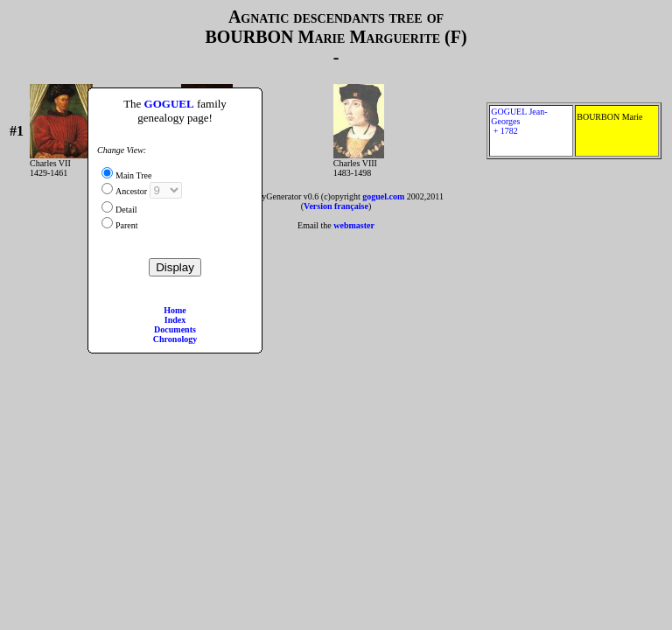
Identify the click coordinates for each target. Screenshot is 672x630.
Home (175, 310)
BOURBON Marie (617, 131)
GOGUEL (169, 104)
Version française (336, 206)
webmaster (354, 225)
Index (175, 320)
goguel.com (383, 196)
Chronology (175, 339)
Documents (175, 329)
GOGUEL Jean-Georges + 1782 (531, 131)
